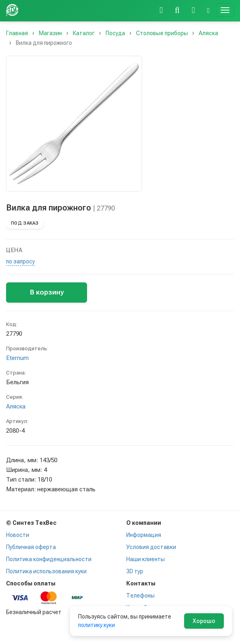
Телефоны (140, 596)
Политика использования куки (46, 571)
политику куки (97, 625)
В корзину (47, 292)
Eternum (17, 358)
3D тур (135, 571)
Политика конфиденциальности (49, 559)
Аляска (16, 406)
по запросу (20, 261)
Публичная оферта (31, 547)
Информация (144, 535)
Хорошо (204, 621)
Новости (18, 535)
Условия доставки (151, 547)
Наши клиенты (145, 559)
